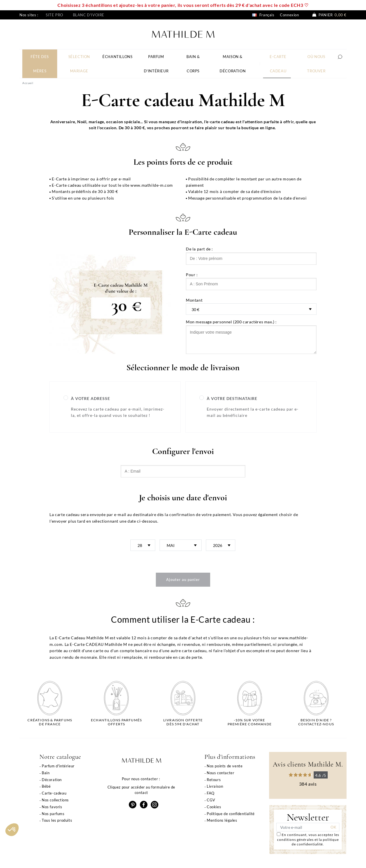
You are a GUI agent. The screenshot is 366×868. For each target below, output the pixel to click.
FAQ (211, 793)
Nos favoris (52, 807)
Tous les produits (57, 820)
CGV (211, 800)
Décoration (52, 780)
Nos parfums (53, 814)
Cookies (214, 807)
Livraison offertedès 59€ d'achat (183, 722)
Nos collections (55, 800)
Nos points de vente (225, 766)
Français (263, 15)
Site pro (54, 15)
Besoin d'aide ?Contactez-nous (316, 722)
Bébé (46, 786)
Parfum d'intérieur (58, 766)
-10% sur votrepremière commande (250, 722)
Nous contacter (220, 773)
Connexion (289, 15)
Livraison (215, 786)
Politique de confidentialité (231, 814)
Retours (214, 780)
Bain (46, 773)
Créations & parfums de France (50, 722)
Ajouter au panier (183, 580)
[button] (12, 830)
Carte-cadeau (54, 793)
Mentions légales (222, 820)
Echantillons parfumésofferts (116, 722)
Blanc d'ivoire (89, 15)
